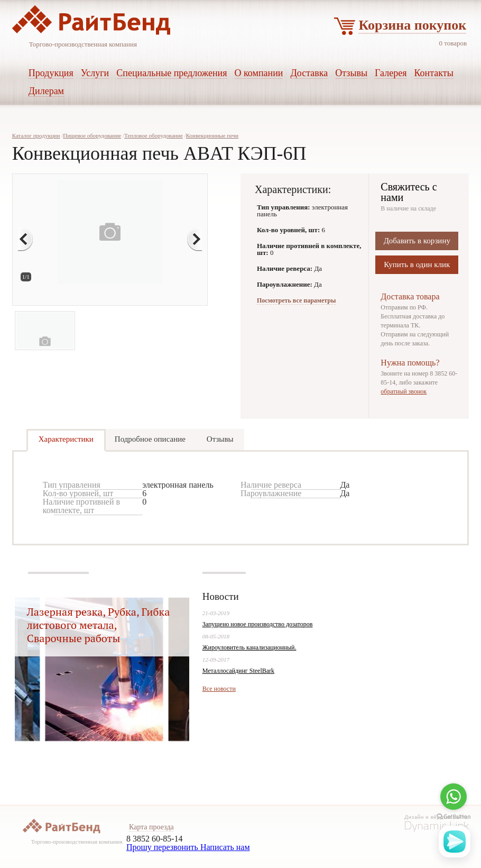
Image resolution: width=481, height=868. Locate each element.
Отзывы (220, 439)
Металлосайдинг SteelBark (238, 671)
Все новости (219, 689)
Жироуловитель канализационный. (249, 647)
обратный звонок (404, 391)
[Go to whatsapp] (454, 797)
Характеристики (66, 439)
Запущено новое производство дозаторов (258, 624)
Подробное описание (150, 439)
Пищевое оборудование (92, 135)
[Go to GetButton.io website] (454, 817)
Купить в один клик (417, 264)
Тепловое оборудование (154, 135)
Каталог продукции (36, 135)
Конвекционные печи (212, 135)
